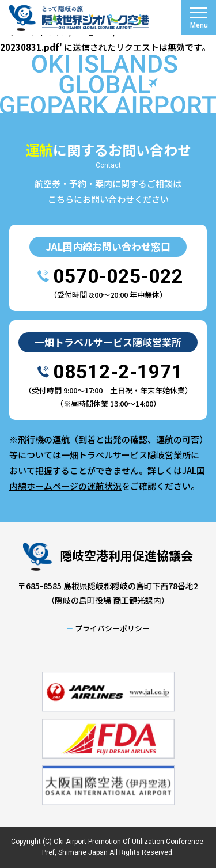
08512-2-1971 (118, 372)
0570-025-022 (118, 276)
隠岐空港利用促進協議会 (126, 555)
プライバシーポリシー (112, 628)
